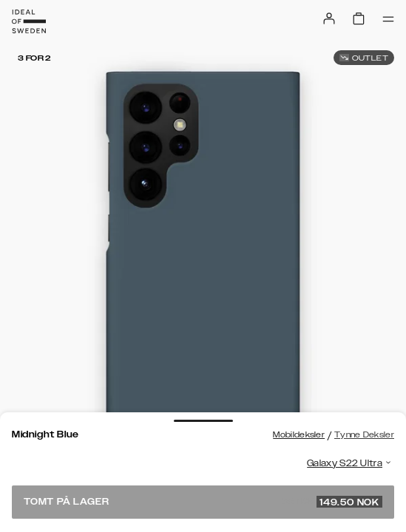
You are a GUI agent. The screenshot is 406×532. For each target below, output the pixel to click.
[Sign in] (329, 18)
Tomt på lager (203, 502)
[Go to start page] (29, 21)
